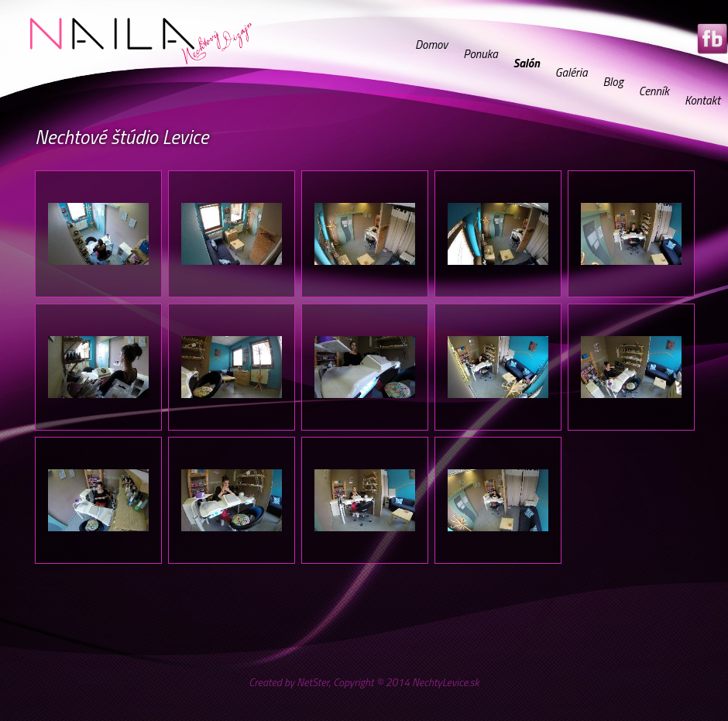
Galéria (572, 72)
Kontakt (702, 100)
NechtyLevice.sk (446, 682)
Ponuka (481, 54)
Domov (431, 45)
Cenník (654, 91)
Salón (527, 63)
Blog (613, 82)
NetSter (312, 682)
